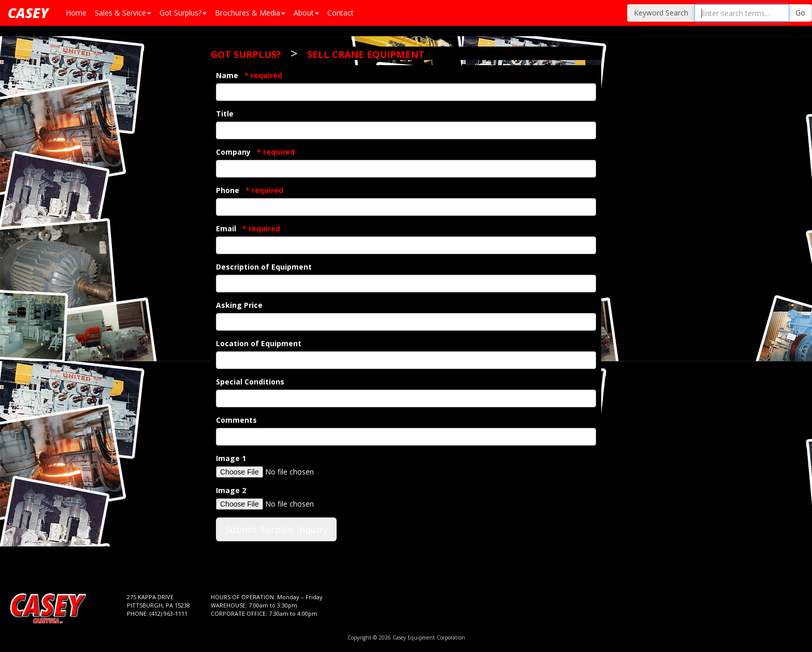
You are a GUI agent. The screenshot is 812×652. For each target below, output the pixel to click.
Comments (236, 420)
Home (76, 13)
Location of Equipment (259, 343)
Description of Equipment (264, 267)
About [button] (306, 13)
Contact (340, 13)
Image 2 (231, 490)
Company (255, 152)
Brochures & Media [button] (250, 13)
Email (248, 228)
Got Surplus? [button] (183, 13)
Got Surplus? (246, 54)
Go (800, 13)
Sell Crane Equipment (366, 54)
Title (225, 114)
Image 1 (231, 458)
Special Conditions (250, 382)
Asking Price (239, 305)
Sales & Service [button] (123, 13)
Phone (250, 190)
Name (249, 75)
